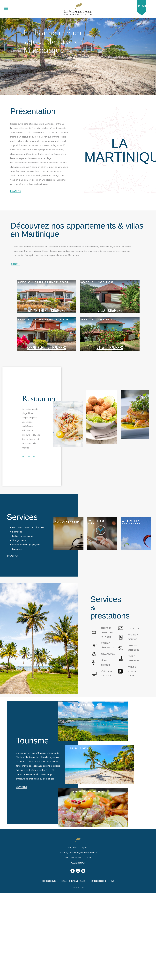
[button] (142, 6)
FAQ (112, 881)
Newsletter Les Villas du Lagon (73, 881)
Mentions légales (49, 881)
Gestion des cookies (98, 881)
